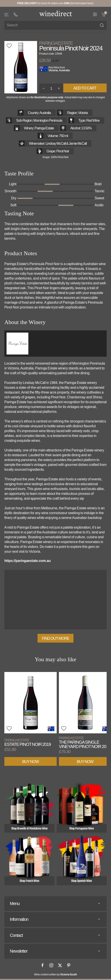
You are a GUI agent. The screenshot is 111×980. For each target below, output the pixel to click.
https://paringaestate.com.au (27, 561)
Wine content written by (55, 975)
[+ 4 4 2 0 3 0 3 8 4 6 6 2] (16, 14)
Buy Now (31, 761)
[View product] (31, 703)
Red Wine (54, 68)
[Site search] (55, 25)
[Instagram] (51, 965)
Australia (64, 70)
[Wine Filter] (95, 14)
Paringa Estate (56, 43)
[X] (60, 965)
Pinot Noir (63, 151)
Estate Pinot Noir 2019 (28, 742)
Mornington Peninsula (48, 120)
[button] (7, 15)
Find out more (55, 638)
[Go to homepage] (56, 13)
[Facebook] (43, 965)
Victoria (53, 70)
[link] (104, 14)
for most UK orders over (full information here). (55, 3)
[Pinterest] (69, 965)
